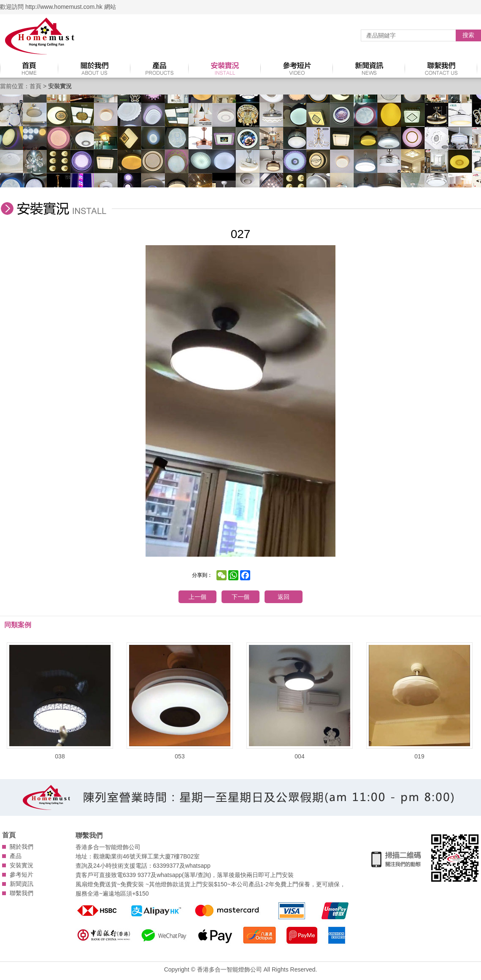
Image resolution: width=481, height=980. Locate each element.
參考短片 (22, 874)
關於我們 (22, 847)
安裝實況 (22, 865)
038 (60, 701)
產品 (16, 856)
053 (180, 701)
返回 (284, 597)
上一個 (197, 597)
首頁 (35, 86)
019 (419, 701)
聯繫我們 (22, 893)
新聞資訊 (22, 884)
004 (300, 701)
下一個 (240, 597)
